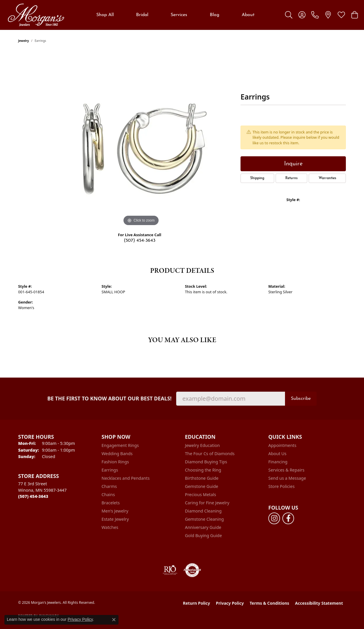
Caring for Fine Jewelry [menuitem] (207, 503)
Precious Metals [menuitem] (200, 495)
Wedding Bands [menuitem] (117, 454)
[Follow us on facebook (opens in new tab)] (288, 518)
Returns (291, 178)
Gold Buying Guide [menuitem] (203, 535)
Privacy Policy (230, 603)
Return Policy (196, 603)
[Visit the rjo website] (170, 570)
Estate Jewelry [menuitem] (115, 519)
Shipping (257, 178)
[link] (315, 15)
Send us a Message (287, 478)
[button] (289, 15)
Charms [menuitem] (109, 486)
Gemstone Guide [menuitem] (202, 486)
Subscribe (301, 399)
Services (179, 15)
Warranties (327, 178)
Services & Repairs (286, 470)
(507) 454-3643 (140, 241)
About (248, 15)
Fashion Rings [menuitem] (115, 462)
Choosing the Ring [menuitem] (203, 470)
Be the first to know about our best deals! (110, 399)
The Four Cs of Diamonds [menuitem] (210, 454)
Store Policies (281, 486)
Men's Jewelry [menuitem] (115, 511)
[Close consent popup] (114, 620)
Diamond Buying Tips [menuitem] (206, 462)
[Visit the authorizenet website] (192, 570)
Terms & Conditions (269, 603)
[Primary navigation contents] (175, 15)
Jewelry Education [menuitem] (202, 445)
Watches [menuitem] (110, 527)
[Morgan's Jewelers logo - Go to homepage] (36, 15)
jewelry (24, 41)
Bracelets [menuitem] (111, 503)
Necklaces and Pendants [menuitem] (126, 478)
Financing (278, 462)
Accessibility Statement (319, 603)
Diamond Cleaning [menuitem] (203, 511)
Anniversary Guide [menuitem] (203, 527)
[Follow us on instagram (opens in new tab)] (274, 518)
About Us (277, 454)
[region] (141, 140)
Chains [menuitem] (108, 495)
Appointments (282, 445)
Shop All (105, 15)
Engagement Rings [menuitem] (120, 445)
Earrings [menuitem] (110, 470)
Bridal (142, 15)
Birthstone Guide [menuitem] (202, 478)
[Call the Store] (33, 496)
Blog (215, 15)
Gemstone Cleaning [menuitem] (204, 519)
